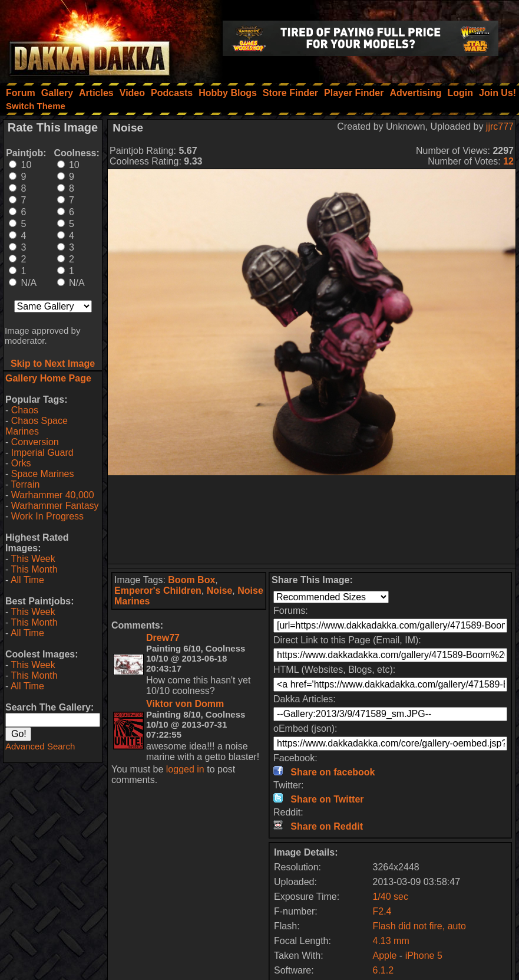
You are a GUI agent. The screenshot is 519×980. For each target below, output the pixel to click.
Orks (21, 463)
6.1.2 (383, 970)
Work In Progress (47, 516)
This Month (34, 569)
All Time (27, 580)
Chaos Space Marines (37, 426)
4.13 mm (391, 941)
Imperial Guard (42, 453)
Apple (384, 956)
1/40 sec (390, 897)
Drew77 (163, 638)
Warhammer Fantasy (55, 506)
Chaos (25, 410)
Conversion (35, 442)
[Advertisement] (312, 519)
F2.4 (382, 911)
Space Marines (43, 474)
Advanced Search (40, 746)
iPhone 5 (424, 956)
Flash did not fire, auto (419, 926)
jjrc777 (500, 126)
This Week (33, 559)
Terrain (25, 484)
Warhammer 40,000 (53, 495)
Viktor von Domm (185, 704)
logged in (185, 769)
